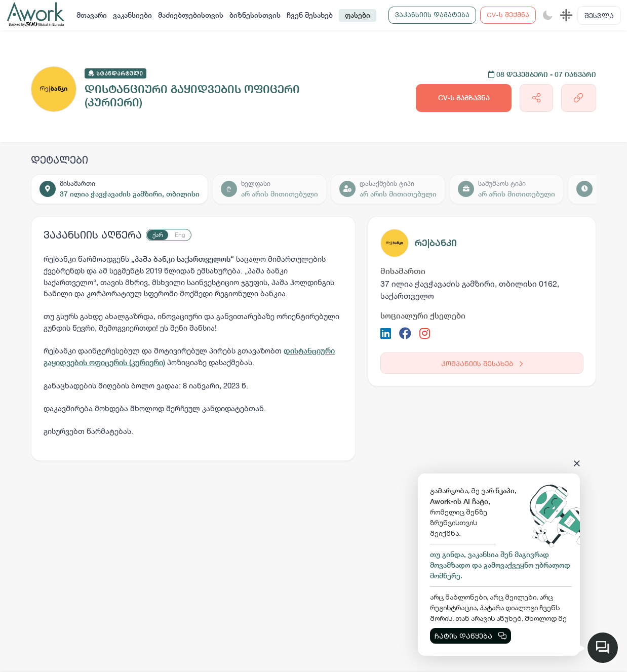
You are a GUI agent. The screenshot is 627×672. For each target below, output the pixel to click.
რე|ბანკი (436, 243)
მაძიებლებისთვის (191, 15)
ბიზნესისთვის (255, 15)
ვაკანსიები (132, 15)
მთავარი (92, 15)
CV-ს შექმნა (508, 15)
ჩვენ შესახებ (310, 15)
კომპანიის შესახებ (482, 363)
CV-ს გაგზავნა (464, 98)
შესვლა (599, 15)
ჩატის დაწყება (471, 636)
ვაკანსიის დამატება (432, 15)
